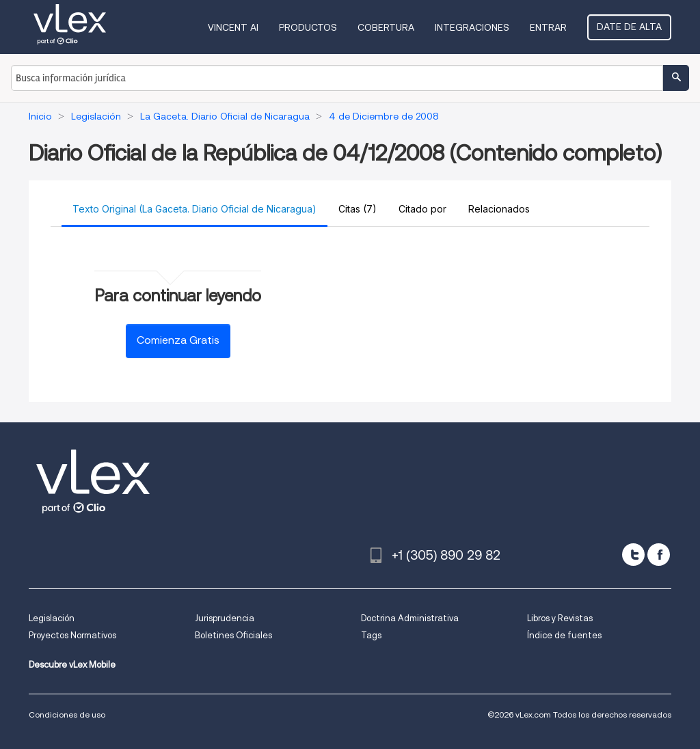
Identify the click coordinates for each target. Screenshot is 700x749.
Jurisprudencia (225, 618)
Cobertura (386, 27)
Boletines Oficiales (233, 635)
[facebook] (659, 555)
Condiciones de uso (67, 714)
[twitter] (633, 555)
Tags (371, 635)
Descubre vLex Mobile (72, 665)
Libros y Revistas (560, 618)
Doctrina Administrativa (410, 618)
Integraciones (472, 27)
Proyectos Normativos (72, 635)
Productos (308, 27)
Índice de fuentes (564, 635)
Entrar (548, 27)
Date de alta (629, 27)
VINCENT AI (233, 27)
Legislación (52, 618)
